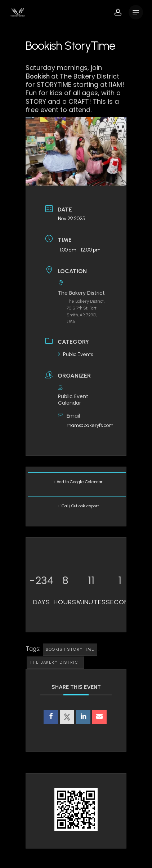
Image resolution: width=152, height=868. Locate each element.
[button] (136, 12)
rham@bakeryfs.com (90, 425)
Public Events (75, 354)
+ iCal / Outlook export (78, 506)
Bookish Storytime (70, 649)
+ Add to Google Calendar (78, 482)
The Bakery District (55, 662)
